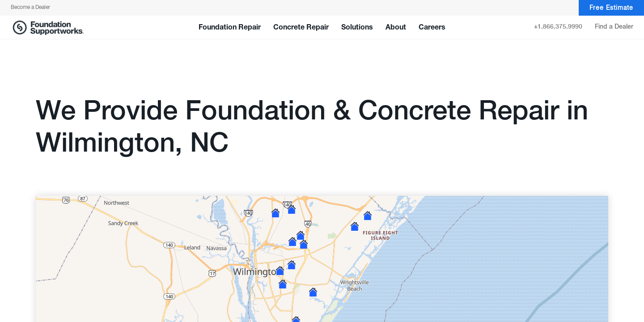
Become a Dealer (30, 8)
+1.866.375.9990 (558, 27)
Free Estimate (611, 8)
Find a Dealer (614, 27)
